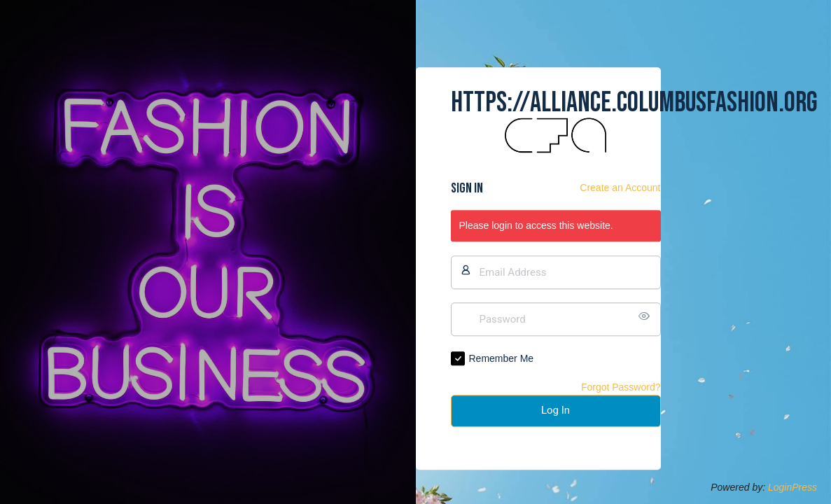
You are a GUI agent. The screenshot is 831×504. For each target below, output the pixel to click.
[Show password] (647, 316)
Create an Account (620, 188)
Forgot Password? (621, 387)
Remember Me (502, 358)
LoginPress (792, 487)
